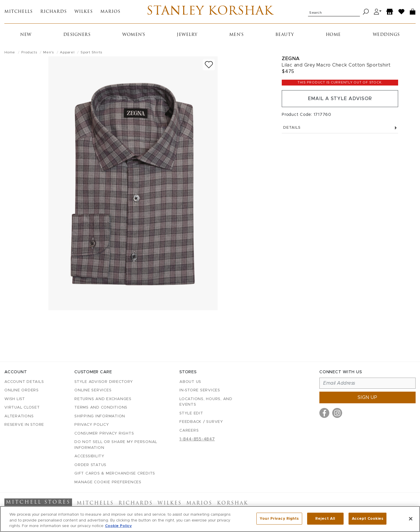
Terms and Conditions (101, 408)
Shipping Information (100, 416)
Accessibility (89, 456)
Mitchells (19, 12)
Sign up (367, 397)
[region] (210, 519)
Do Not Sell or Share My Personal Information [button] (116, 445)
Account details (24, 382)
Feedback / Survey (201, 422)
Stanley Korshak (210, 12)
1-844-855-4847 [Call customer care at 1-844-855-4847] (197, 439)
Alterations (19, 416)
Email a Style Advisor (340, 99)
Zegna (291, 59)
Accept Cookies (368, 518)
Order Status (90, 465)
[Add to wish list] (209, 65)
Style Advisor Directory (104, 382)
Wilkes (84, 12)
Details (340, 128)
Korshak (233, 503)
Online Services (93, 390)
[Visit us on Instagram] (337, 413)
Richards (54, 12)
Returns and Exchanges (103, 399)
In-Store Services (200, 390)
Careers (189, 431)
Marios (110, 12)
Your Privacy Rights (279, 518)
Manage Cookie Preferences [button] (108, 482)
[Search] (366, 12)
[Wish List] (402, 12)
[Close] (411, 519)
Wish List (15, 399)
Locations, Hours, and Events (206, 402)
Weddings (386, 35)
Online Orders (22, 390)
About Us (190, 382)
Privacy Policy (92, 425)
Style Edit (191, 413)
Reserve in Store (24, 425)
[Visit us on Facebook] (324, 413)
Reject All (325, 518)
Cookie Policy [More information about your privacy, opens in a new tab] (118, 526)
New (26, 35)
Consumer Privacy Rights (104, 434)
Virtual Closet (22, 408)
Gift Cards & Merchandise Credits (115, 473)
